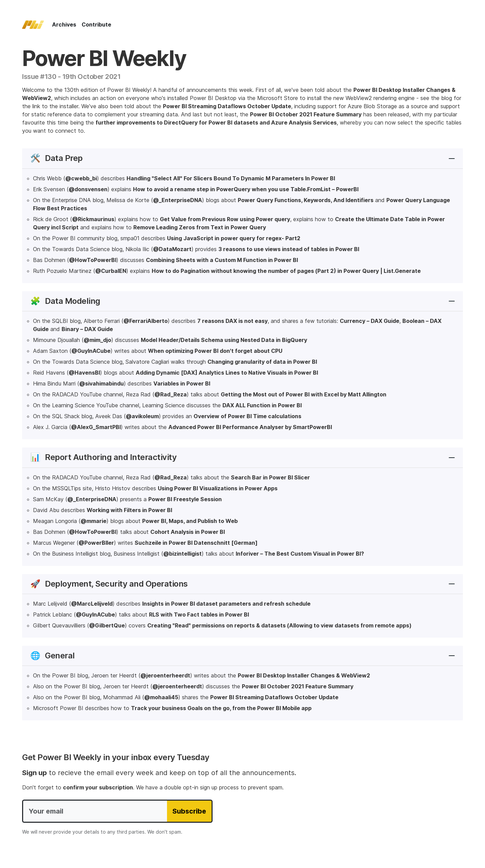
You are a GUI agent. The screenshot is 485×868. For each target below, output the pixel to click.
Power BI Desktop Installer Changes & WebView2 (304, 675)
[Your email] (95, 811)
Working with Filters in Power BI (129, 510)
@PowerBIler (96, 543)
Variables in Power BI (182, 383)
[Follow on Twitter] (457, 24)
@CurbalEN (111, 271)
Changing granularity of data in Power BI (262, 362)
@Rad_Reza (171, 394)
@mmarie (94, 521)
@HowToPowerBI (93, 260)
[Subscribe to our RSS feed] (436, 24)
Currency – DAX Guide (370, 321)
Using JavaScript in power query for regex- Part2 (234, 238)
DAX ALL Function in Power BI (262, 405)
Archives (64, 24)
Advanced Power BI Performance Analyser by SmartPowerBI (250, 427)
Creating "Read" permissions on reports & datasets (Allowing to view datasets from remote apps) (279, 625)
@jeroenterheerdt (165, 675)
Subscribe (189, 811)
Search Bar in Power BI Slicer (270, 477)
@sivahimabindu (102, 383)
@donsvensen (88, 189)
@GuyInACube (91, 351)
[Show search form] (425, 24)
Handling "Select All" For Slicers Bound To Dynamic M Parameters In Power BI (231, 178)
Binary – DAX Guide (87, 329)
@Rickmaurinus (93, 219)
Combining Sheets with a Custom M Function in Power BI (222, 260)
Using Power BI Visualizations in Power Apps (218, 488)
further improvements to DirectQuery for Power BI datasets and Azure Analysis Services (216, 122)
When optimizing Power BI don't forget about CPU (215, 351)
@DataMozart (172, 249)
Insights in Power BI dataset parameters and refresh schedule (226, 604)
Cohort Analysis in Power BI (188, 532)
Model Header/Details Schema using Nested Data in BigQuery (224, 340)
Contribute (96, 24)
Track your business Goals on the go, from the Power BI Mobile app (221, 708)
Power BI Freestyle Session (185, 499)
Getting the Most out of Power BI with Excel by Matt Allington (304, 394)
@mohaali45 (161, 697)
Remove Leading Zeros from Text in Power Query (200, 227)
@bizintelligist (182, 554)
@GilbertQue (107, 625)
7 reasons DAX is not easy (232, 321)
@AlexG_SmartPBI (96, 427)
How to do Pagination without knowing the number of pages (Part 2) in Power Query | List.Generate (286, 271)
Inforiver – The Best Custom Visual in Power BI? (300, 554)
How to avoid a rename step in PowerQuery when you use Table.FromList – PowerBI (246, 189)
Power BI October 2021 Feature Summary (306, 114)
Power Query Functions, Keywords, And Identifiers (306, 200)
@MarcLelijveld (92, 604)
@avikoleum (142, 416)
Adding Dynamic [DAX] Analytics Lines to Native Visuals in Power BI (227, 373)
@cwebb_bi (81, 178)
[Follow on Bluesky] (447, 24)
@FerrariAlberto (146, 321)
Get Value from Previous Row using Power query (225, 219)
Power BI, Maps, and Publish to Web (190, 521)
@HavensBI (84, 373)
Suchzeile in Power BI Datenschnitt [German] (196, 543)
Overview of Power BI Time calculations (247, 416)
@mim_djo (97, 340)
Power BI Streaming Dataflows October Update (227, 106)
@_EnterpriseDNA (178, 200)
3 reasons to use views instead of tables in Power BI (289, 249)
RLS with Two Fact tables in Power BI (199, 615)
